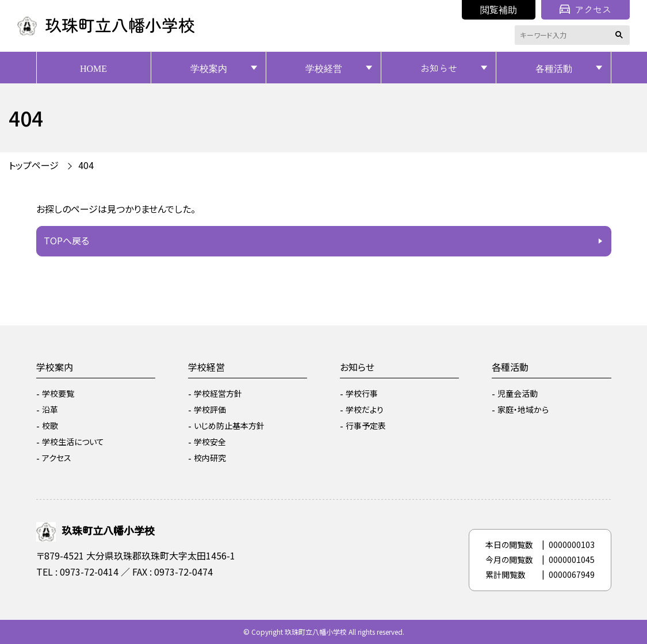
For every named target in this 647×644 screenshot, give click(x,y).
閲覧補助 (499, 9)
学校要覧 (58, 393)
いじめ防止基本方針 (229, 425)
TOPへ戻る (66, 240)
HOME (93, 68)
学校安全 (210, 442)
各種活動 (554, 68)
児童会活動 (518, 393)
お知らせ (439, 68)
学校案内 (209, 68)
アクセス (585, 9)
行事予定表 (366, 425)
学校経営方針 (218, 393)
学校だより (365, 409)
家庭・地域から (523, 409)
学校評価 (210, 409)
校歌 (50, 425)
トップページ (34, 165)
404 (86, 165)
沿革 (50, 409)
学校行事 (362, 393)
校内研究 (210, 458)
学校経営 (324, 68)
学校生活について (73, 442)
